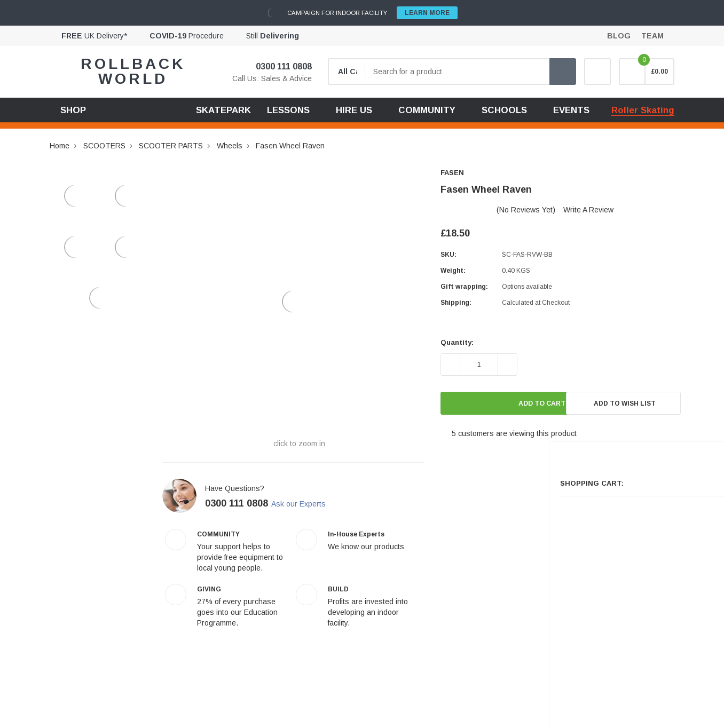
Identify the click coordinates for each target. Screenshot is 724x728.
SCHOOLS (504, 110)
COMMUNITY (427, 110)
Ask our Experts (308, 504)
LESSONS (288, 110)
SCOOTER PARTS (171, 146)
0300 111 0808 (277, 66)
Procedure (187, 36)
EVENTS (571, 110)
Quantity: (457, 342)
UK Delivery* (94, 36)
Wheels (230, 146)
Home (60, 146)
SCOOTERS (104, 146)
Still (273, 36)
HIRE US (354, 110)
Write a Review (588, 210)
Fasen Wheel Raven (290, 146)
